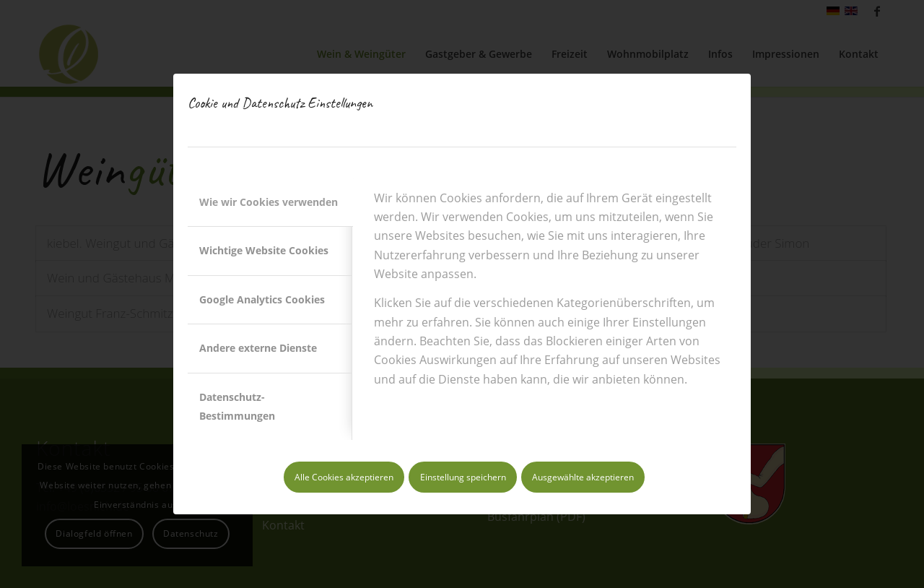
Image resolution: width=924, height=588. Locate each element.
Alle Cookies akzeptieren (344, 477)
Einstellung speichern (463, 477)
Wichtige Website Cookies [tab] (264, 250)
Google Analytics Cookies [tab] (262, 299)
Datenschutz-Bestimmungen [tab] (237, 406)
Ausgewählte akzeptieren (583, 477)
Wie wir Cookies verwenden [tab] (269, 202)
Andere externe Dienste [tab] (258, 348)
